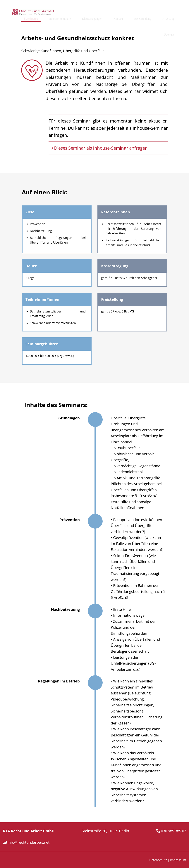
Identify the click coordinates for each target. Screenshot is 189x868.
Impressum (178, 860)
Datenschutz (158, 860)
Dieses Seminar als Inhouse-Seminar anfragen (101, 148)
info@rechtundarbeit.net (29, 842)
